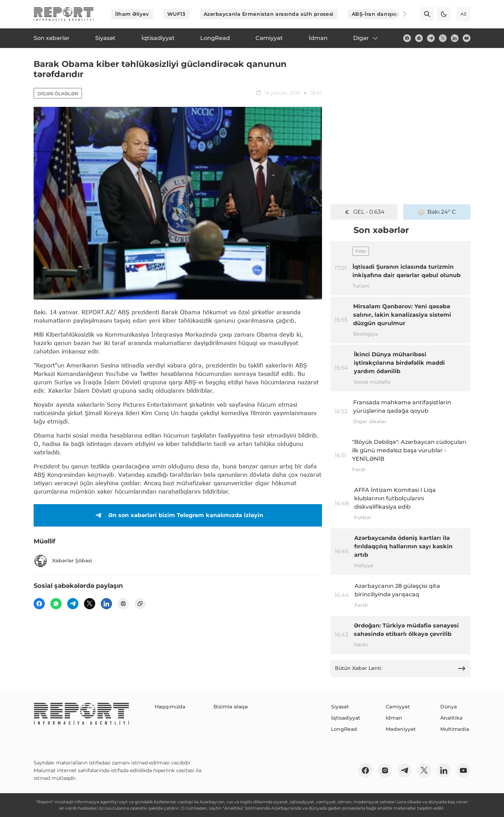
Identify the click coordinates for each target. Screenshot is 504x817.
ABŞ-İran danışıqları (379, 14)
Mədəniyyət (401, 729)
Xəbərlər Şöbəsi (63, 561)
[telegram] (431, 38)
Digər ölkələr (58, 94)
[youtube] (467, 38)
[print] (123, 604)
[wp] (56, 604)
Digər (366, 38)
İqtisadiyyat (346, 718)
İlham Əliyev (132, 14)
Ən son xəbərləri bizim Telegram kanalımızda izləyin (178, 515)
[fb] (407, 38)
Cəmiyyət (398, 707)
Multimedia (455, 729)
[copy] (140, 604)
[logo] (64, 14)
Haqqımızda (170, 707)
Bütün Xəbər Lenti (400, 668)
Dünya (449, 707)
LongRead (344, 729)
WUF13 (176, 14)
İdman (394, 718)
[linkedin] (455, 38)
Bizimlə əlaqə (231, 707)
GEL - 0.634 (364, 212)
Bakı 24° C (437, 212)
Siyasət (340, 707)
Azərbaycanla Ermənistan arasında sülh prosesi (269, 14)
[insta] (419, 38)
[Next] (400, 14)
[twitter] (443, 38)
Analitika (451, 718)
